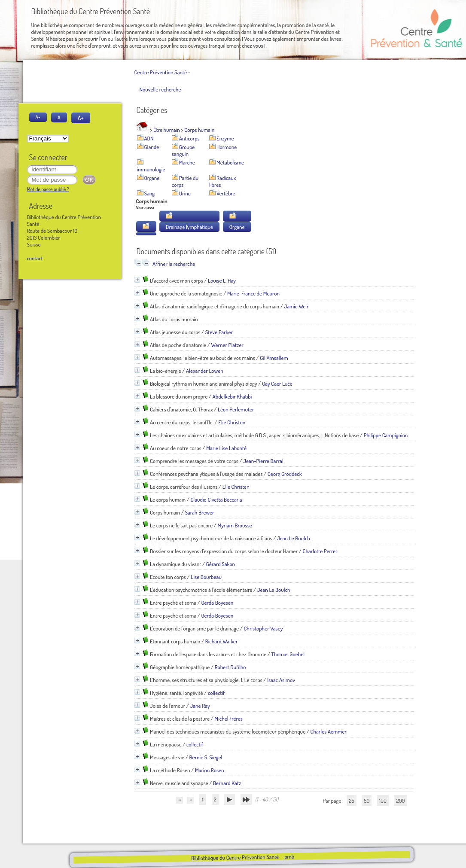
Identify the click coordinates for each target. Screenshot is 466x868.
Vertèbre (226, 193)
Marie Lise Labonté (226, 448)
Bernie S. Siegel (206, 757)
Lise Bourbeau (206, 577)
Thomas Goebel (288, 654)
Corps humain (199, 130)
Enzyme (225, 138)
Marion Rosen (210, 770)
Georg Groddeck (285, 474)
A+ (81, 118)
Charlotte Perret (320, 551)
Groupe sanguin (183, 150)
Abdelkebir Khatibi (232, 396)
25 (351, 801)
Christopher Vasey (263, 628)
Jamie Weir (297, 306)
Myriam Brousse (235, 525)
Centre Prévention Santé (161, 72)
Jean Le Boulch (294, 538)
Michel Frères (228, 719)
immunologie (151, 169)
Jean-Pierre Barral (263, 461)
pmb (289, 856)
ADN (149, 138)
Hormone (227, 147)
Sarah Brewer (199, 512)
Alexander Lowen (205, 371)
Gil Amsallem (274, 358)
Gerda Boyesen (217, 603)
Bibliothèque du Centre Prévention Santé (235, 857)
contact (35, 258)
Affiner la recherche (174, 264)
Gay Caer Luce (277, 384)
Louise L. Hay (222, 280)
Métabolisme (230, 162)
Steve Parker (219, 332)
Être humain (167, 130)
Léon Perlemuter (236, 409)
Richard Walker (222, 641)
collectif (216, 693)
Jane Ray (200, 706)
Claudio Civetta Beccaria (216, 499)
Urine (185, 193)
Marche (187, 162)
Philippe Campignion (386, 435)
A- (38, 117)
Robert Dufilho (230, 667)
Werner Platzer (227, 345)
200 (400, 801)
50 (367, 801)
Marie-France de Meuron (253, 293)
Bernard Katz (227, 783)
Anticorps (189, 138)
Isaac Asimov (281, 680)
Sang (150, 193)
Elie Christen (232, 422)
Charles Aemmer (329, 731)
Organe (152, 178)
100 (383, 801)
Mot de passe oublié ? (48, 189)
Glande (152, 147)
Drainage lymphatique (189, 227)
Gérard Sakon (221, 564)
